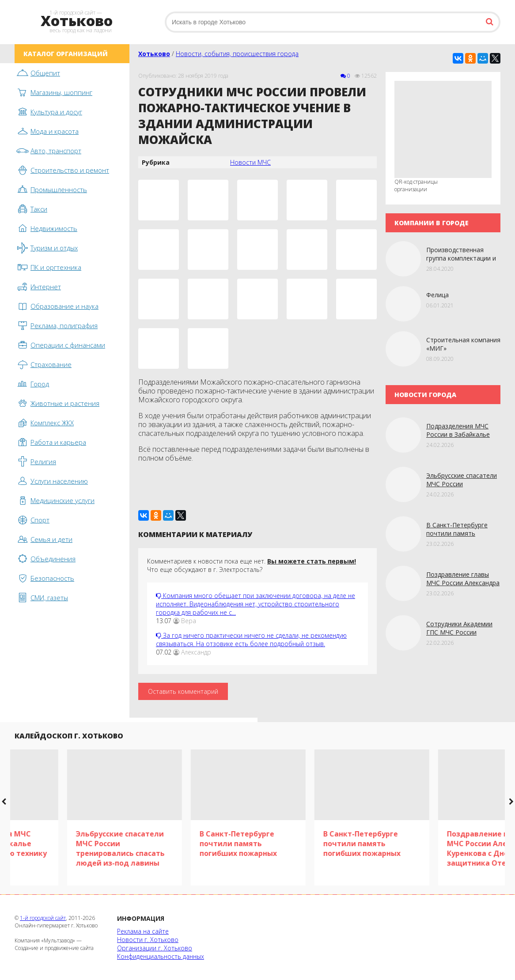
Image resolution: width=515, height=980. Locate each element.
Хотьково (154, 54)
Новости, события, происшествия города (237, 54)
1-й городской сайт (43, 918)
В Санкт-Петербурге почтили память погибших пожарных (457, 533)
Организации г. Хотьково (155, 948)
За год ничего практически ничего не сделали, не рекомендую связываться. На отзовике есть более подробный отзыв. (251, 639)
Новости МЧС (250, 162)
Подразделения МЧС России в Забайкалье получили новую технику (463, 434)
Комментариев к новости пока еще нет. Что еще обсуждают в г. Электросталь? (252, 565)
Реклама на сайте (143, 931)
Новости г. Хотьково (148, 940)
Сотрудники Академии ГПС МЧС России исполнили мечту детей (462, 632)
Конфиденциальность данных (161, 956)
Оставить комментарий (183, 691)
